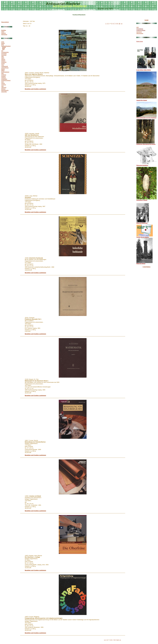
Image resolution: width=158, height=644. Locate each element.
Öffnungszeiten (140, 33)
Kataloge (3, 61)
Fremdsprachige (5, 52)
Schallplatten (4, 79)
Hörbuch (3, 59)
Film (2, 51)
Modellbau (4, 30)
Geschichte (4, 55)
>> (122, 24)
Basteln (3, 43)
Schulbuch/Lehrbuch (6, 80)
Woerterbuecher (5, 90)
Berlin (3, 45)
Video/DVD (4, 88)
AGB (137, 27)
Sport (3, 82)
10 (119, 24)
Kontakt (146, 20)
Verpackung (139, 32)
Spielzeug (4, 33)
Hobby (3, 58)
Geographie (4, 54)
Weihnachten (4, 35)
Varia (3, 49)
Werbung (3, 89)
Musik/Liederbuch (5, 72)
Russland (3, 76)
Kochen (3, 64)
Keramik (4, 47)
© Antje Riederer (147, 267)
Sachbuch (4, 78)
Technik (3, 83)
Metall (3, 48)
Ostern (3, 32)
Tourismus (4, 85)
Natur (3, 73)
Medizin (3, 69)
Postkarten (4, 75)
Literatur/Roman (5, 68)
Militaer (3, 71)
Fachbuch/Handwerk (6, 46)
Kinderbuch (4, 62)
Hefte (3, 56)
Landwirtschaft (5, 66)
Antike (3, 42)
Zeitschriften (4, 92)
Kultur (3, 65)
